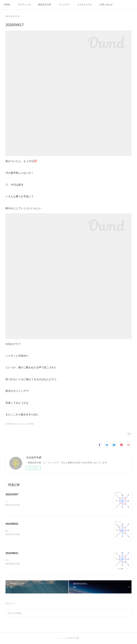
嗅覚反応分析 (45, 5)
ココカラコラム (85, 5)
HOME (7, 5)
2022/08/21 (12, 553)
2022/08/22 (12, 524)
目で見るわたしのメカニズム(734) (19, 424)
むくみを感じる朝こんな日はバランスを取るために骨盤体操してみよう (41, 531)
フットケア (64, 5)
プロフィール (24, 5)
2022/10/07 (12, 494)
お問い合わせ (106, 5)
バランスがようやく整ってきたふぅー (24, 560)
